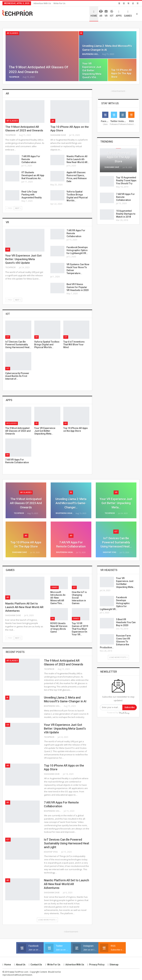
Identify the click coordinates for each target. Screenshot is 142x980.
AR (101, 15)
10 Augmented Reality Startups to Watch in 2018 (126, 214)
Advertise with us (42, 3)
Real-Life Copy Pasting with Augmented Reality (32, 195)
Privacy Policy (96, 965)
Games (128, 14)
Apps (119, 14)
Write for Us (59, 3)
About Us (20, 965)
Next (18, 208)
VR (106, 15)
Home (94, 14)
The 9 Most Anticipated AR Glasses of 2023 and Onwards (26, 503)
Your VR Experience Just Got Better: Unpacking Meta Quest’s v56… (92, 71)
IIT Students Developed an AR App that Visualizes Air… (33, 175)
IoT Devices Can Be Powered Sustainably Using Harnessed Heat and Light (67, 843)
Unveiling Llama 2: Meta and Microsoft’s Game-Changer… (71, 503)
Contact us (35, 965)
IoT (112, 15)
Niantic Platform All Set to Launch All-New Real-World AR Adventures (24, 607)
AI (81, 33)
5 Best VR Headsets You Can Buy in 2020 (126, 622)
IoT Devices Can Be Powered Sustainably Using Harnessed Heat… (116, 542)
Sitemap (113, 965)
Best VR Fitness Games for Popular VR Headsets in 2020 (78, 287)
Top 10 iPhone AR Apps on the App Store (122, 73)
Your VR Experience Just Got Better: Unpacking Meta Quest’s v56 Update (23, 259)
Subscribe (130, 707)
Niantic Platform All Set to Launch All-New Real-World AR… (78, 159)
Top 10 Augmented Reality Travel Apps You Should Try (126, 180)
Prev (9, 208)
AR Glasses (12, 33)
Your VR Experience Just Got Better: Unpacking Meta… (116, 503)
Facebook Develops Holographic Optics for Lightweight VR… (77, 250)
